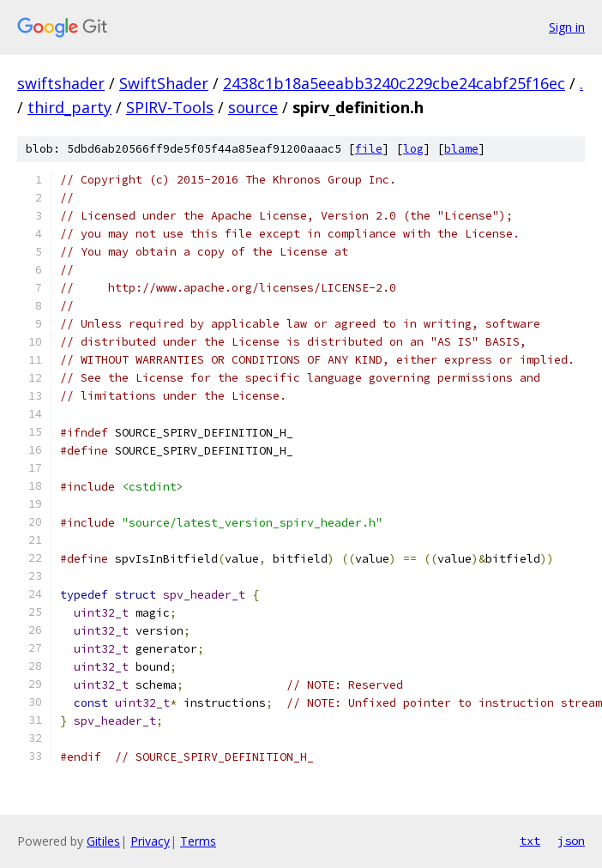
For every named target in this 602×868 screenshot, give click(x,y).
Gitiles (103, 841)
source (253, 107)
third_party (69, 107)
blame (461, 149)
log (413, 149)
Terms (198, 841)
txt (530, 841)
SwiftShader (164, 83)
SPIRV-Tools (170, 107)
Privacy (150, 841)
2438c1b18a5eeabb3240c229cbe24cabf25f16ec (394, 83)
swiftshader (61, 83)
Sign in (567, 27)
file (369, 149)
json (571, 841)
